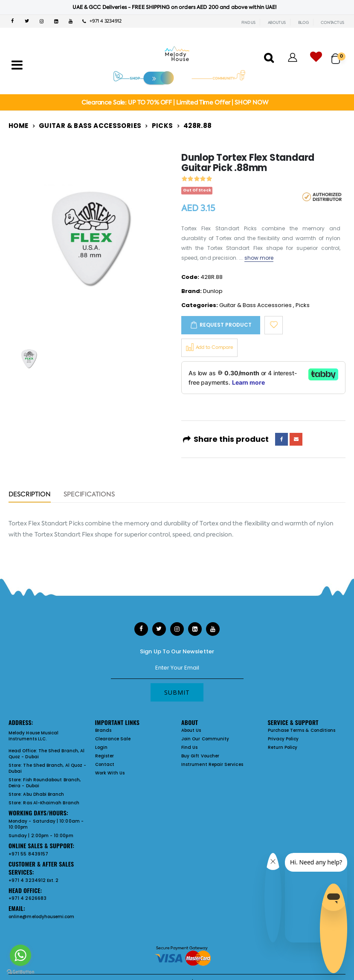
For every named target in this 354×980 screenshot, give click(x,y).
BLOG (303, 23)
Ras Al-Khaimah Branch (51, 803)
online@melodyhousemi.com (42, 917)
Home (19, 126)
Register (105, 756)
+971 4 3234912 (102, 21)
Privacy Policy (283, 739)
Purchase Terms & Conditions (302, 730)
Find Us (189, 747)
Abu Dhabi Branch (44, 794)
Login (101, 747)
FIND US (248, 23)
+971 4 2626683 (28, 898)
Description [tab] (30, 495)
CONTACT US (332, 23)
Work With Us (110, 773)
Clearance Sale (113, 739)
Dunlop (213, 291)
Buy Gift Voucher (200, 756)
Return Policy (283, 747)
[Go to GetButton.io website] (20, 971)
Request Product (226, 325)
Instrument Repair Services (212, 764)
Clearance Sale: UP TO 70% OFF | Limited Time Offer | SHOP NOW (175, 102)
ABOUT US (277, 23)
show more (259, 258)
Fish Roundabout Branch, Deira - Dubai (45, 783)
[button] (338, 55)
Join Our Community (205, 739)
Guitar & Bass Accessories (90, 126)
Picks (162, 126)
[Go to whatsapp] (20, 955)
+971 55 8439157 (28, 854)
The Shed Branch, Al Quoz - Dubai (46, 754)
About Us (191, 730)
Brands (103, 730)
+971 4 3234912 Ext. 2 (33, 880)
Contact (105, 764)
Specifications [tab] (89, 495)
